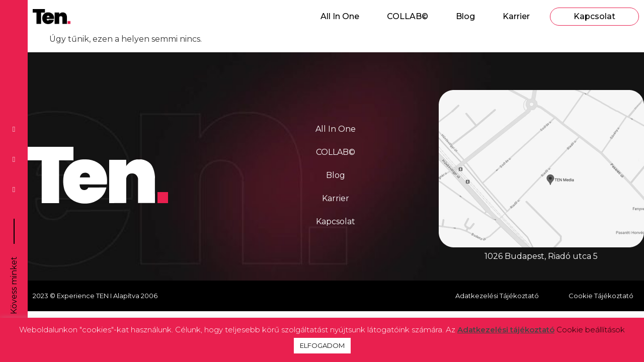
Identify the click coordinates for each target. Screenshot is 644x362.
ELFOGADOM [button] (322, 345)
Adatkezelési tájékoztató (506, 330)
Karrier (516, 16)
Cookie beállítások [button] (591, 330)
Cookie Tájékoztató (601, 296)
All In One (340, 16)
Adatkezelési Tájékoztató (497, 296)
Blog (465, 16)
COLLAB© (408, 16)
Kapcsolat (594, 16)
